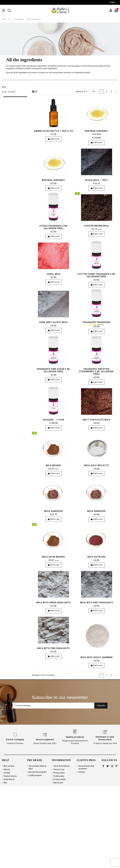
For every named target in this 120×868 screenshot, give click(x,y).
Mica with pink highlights (53, 648)
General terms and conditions (86, 767)
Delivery (7, 769)
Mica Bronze (53, 465)
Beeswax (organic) (97, 131)
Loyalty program (35, 775)
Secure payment (45, 739)
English (114, 2)
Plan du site (58, 783)
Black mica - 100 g (96, 180)
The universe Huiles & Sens (37, 767)
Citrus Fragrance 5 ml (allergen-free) (54, 227)
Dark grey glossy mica (53, 322)
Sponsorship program (37, 772)
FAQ (5, 783)
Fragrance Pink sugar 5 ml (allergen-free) (54, 370)
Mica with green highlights (54, 603)
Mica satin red (97, 557)
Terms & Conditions (61, 766)
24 (94, 92)
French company (15, 739)
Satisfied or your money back (105, 738)
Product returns (10, 776)
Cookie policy (59, 776)
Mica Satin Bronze (53, 557)
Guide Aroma (9, 779)
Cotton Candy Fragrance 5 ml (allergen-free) (96, 275)
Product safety (60, 779)
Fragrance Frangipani (96, 322)
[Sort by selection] (82, 92)
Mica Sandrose (54, 511)
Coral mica (54, 274)
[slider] (3, 97)
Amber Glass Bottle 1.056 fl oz (54, 131)
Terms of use (59, 769)
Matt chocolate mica (96, 420)
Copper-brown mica (97, 226)
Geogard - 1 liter (53, 420)
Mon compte (9, 766)
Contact (7, 773)
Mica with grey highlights (97, 603)
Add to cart (54, 139)
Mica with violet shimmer (96, 657)
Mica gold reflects (96, 465)
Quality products (75, 737)
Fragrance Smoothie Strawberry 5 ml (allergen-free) (97, 372)
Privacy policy (59, 773)
